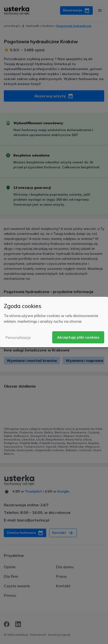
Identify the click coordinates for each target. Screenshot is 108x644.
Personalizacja (18, 337)
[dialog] (54, 322)
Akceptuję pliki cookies (78, 337)
